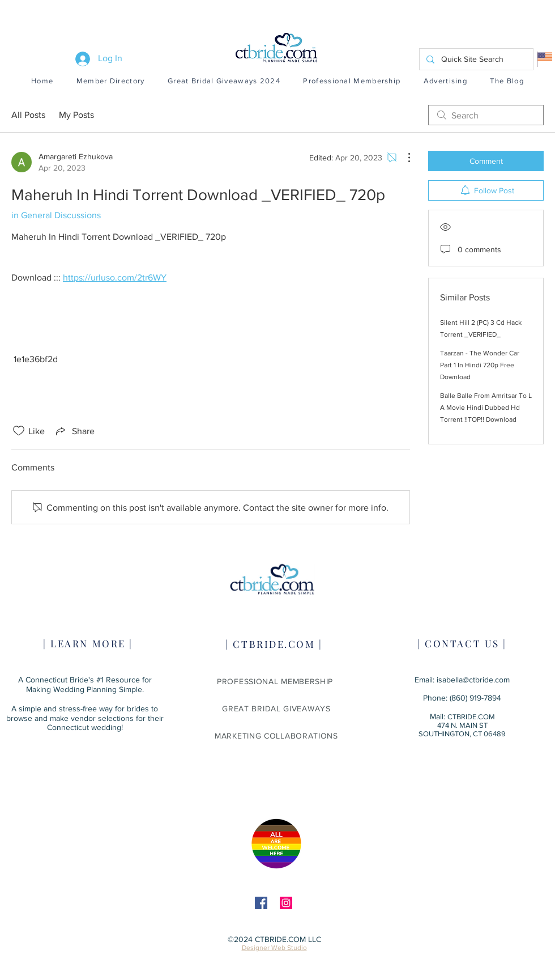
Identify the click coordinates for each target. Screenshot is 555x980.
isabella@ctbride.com (473, 680)
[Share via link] (74, 431)
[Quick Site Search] (475, 59)
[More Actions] (403, 158)
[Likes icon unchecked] (19, 431)
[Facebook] (261, 903)
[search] (486, 115)
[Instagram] (286, 903)
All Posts (28, 115)
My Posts (76, 115)
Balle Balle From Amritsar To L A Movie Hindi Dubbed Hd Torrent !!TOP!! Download (486, 408)
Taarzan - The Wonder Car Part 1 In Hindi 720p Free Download (480, 365)
